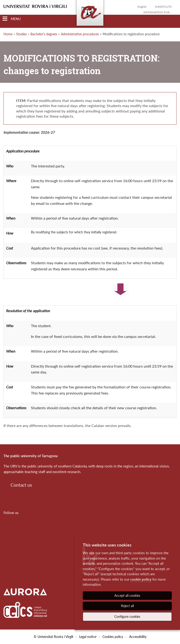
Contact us (21, 485)
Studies (21, 34)
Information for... (158, 12)
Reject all (127, 606)
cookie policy (141, 579)
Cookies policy (113, 637)
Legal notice (88, 637)
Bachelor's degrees (44, 34)
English (142, 7)
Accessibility (138, 637)
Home (8, 34)
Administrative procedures (80, 34)
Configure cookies (127, 617)
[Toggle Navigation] (12, 19)
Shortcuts (163, 7)
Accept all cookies (127, 595)
